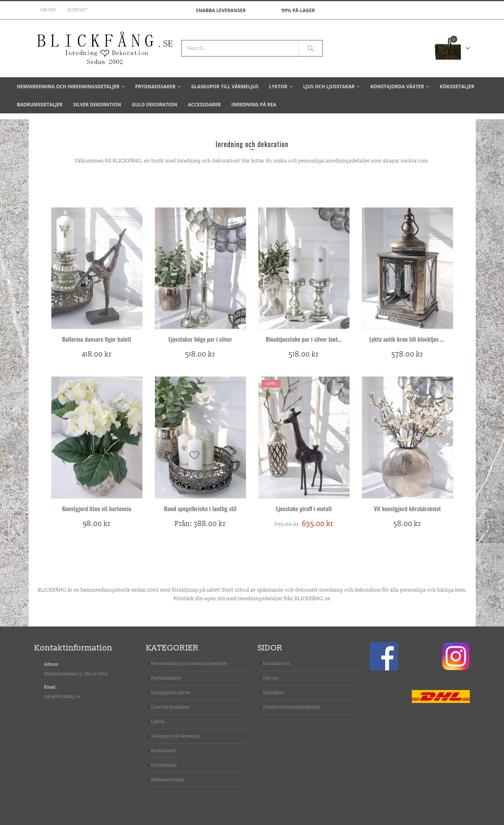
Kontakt (78, 10)
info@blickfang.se (63, 697)
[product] (97, 268)
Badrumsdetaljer (40, 105)
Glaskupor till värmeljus (225, 87)
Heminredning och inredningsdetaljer (68, 87)
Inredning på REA (254, 105)
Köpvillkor (274, 693)
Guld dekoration (155, 105)
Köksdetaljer (457, 87)
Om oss (48, 10)
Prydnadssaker (156, 87)
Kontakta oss (277, 664)
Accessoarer (204, 105)
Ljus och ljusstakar (329, 87)
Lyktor (278, 87)
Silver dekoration (97, 105)
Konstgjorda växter (397, 87)
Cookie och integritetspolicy (292, 707)
